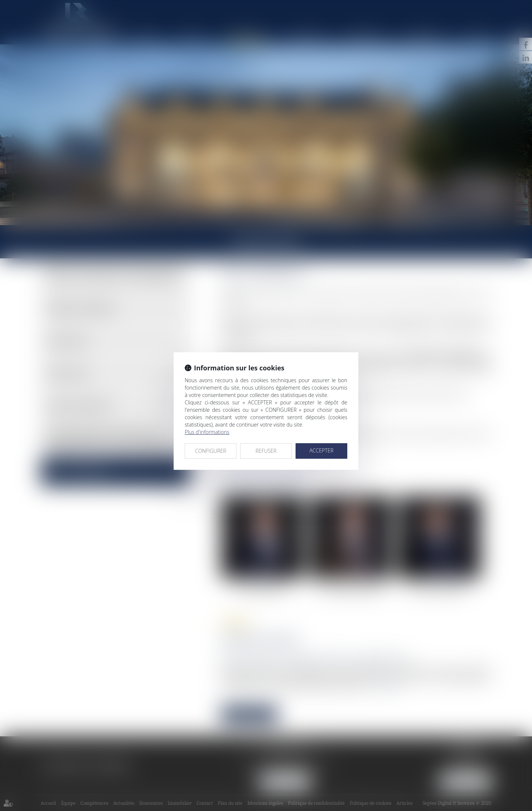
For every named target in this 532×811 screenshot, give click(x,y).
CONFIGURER (211, 451)
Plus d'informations (207, 432)
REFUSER (266, 451)
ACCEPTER (321, 450)
